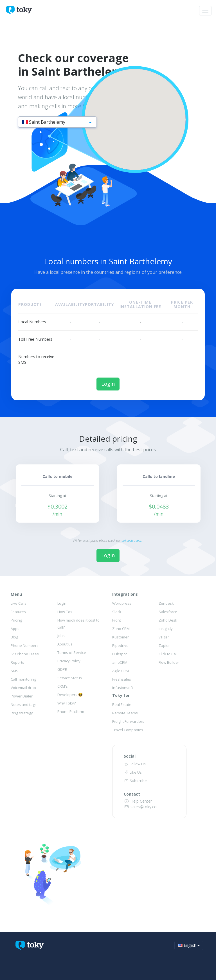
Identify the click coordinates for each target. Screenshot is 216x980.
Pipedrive (120, 645)
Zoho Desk (168, 620)
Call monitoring (23, 679)
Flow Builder (169, 662)
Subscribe (135, 781)
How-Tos (65, 612)
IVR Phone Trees (25, 654)
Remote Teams (125, 713)
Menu (16, 594)
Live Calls (19, 603)
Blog (14, 637)
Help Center (138, 801)
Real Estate (122, 704)
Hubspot (120, 654)
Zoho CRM (121, 629)
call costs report (132, 540)
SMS (14, 671)
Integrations (125, 594)
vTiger (164, 637)
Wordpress (122, 603)
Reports (17, 662)
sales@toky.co (140, 807)
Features (18, 612)
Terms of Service (72, 652)
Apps (15, 629)
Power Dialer (22, 696)
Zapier (164, 645)
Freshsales (122, 679)
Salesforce (168, 612)
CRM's (63, 686)
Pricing (16, 620)
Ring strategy (22, 713)
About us (65, 644)
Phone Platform (71, 712)
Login (108, 384)
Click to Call (168, 654)
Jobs (61, 636)
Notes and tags (24, 704)
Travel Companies (128, 730)
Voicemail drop (23, 688)
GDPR (62, 669)
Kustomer (121, 637)
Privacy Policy (69, 661)
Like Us (133, 772)
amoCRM (120, 662)
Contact (132, 794)
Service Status (70, 678)
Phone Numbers (25, 645)
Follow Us (135, 764)
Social (130, 756)
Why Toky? (67, 703)
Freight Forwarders (128, 721)
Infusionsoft (123, 688)
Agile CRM (121, 671)
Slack (117, 612)
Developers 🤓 (70, 695)
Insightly (166, 629)
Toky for (121, 695)
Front (117, 620)
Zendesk (166, 603)
